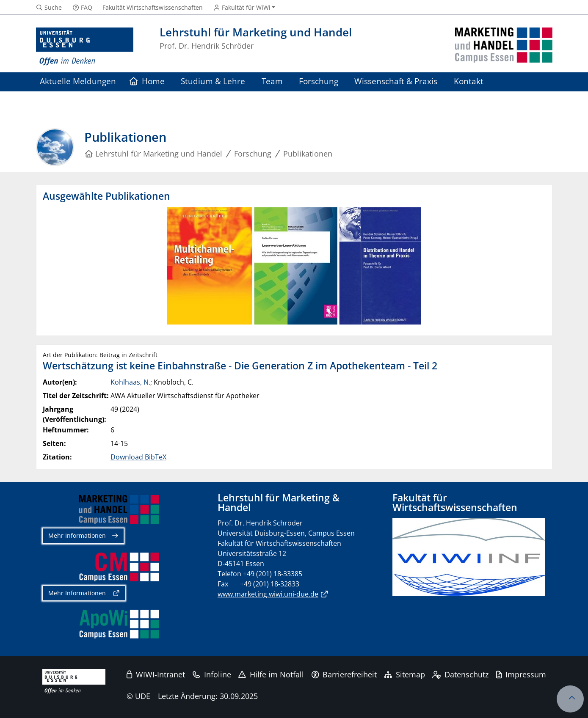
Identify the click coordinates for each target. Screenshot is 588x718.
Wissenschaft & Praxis (396, 81)
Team (272, 81)
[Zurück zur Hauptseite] (504, 47)
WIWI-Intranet (156, 674)
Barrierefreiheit (344, 674)
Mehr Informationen (77, 535)
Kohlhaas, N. (130, 382)
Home (147, 81)
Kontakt (469, 81)
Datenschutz (460, 674)
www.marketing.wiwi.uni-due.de (268, 594)
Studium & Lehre (213, 81)
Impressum (521, 674)
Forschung (319, 81)
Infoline (212, 674)
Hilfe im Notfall (271, 674)
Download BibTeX (138, 457)
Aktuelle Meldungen (78, 81)
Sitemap (405, 674)
